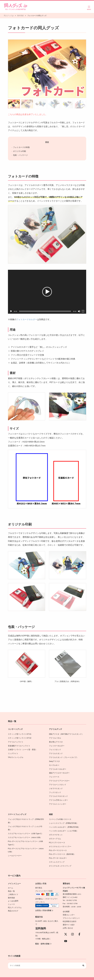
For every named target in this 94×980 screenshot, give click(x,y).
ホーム (11, 884)
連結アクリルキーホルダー (59, 772)
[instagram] (72, 930)
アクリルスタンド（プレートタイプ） (64, 757)
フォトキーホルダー (57, 745)
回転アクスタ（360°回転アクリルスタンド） (66, 734)
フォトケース (54, 775)
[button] (83, 68)
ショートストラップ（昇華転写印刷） (64, 821)
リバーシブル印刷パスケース (60, 817)
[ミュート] (79, 311)
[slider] (45, 311)
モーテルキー (54, 764)
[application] (47, 292)
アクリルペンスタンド (58, 783)
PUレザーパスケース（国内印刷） (62, 851)
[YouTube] (66, 936)
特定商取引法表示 (70, 917)
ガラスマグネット (56, 832)
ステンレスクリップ (57, 858)
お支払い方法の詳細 (43, 906)
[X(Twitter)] (66, 930)
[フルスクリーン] (83, 311)
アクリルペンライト (16, 742)
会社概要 (66, 908)
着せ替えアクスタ (56, 742)
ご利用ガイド (13, 890)
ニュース (11, 900)
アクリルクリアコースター (59, 779)
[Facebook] (79, 930)
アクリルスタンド (56, 753)
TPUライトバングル (16, 757)
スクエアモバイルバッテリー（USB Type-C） (25, 831)
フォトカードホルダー (27, 319)
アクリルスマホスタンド (58, 794)
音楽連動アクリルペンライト (19, 745)
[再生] (11, 311)
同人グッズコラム (15, 903)
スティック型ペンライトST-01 (20, 734)
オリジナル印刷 (19, 151)
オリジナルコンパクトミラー (60, 843)
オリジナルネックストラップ (60, 862)
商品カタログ (13, 906)
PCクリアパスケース (57, 839)
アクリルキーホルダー (58, 768)
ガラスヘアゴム (55, 836)
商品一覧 (11, 887)
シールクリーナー (15, 852)
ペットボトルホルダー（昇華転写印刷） (64, 824)
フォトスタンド (55, 749)
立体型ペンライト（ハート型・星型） (22, 749)
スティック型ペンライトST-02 (20, 738)
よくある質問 (13, 896)
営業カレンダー (69, 911)
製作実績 (11, 893)
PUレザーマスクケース (58, 847)
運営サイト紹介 (69, 920)
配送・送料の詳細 (42, 940)
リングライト (13, 753)
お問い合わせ (68, 923)
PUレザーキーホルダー (58, 854)
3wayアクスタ (54, 760)
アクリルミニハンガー (58, 802)
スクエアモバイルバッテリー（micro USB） (25, 834)
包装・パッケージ (20, 155)
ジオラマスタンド (56, 787)
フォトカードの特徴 (21, 147)
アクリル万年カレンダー (58, 798)
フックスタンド (55, 791)
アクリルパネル (55, 738)
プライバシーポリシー (71, 914)
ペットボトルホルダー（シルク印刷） (64, 828)
